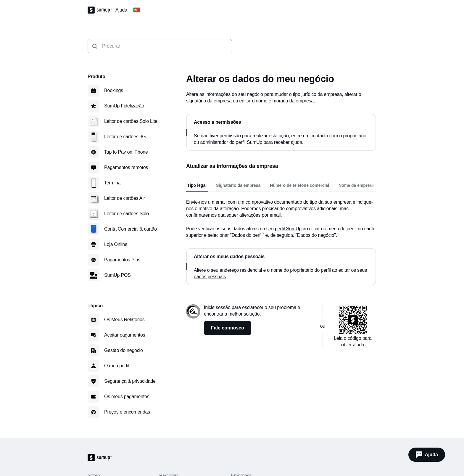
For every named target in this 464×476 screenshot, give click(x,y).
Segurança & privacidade (130, 381)
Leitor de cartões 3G (125, 137)
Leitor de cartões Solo (127, 214)
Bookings (114, 90)
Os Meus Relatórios (124, 320)
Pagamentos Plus (122, 260)
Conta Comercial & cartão (130, 229)
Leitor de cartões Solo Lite (131, 121)
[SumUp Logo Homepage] (101, 10)
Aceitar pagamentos (125, 335)
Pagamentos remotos (126, 167)
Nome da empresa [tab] (356, 185)
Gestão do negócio (124, 350)
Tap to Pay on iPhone (126, 152)
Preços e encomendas (127, 412)
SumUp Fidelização (124, 106)
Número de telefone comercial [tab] (299, 185)
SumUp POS (117, 275)
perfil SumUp (288, 229)
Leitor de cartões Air (125, 198)
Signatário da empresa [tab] (238, 185)
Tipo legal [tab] (197, 185)
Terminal (113, 183)
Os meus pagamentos (127, 397)
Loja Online (116, 244)
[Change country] (137, 10)
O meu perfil (117, 366)
